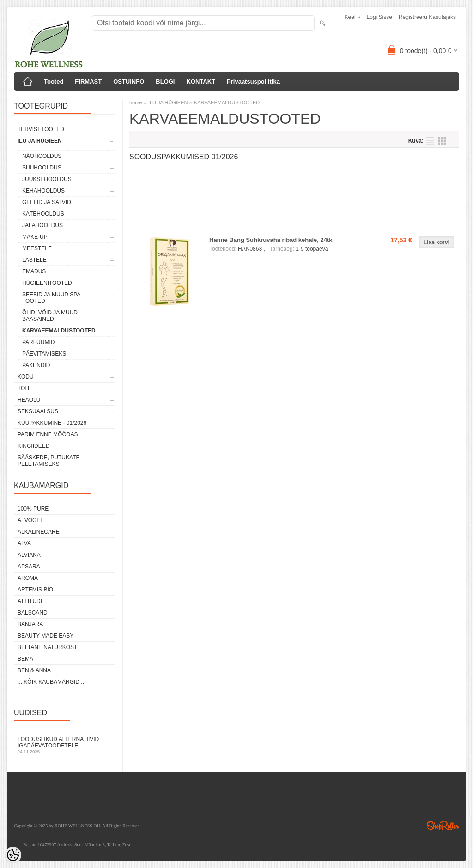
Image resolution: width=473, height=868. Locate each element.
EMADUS (34, 271)
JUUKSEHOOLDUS (47, 179)
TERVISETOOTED (41, 129)
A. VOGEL (30, 520)
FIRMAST (88, 81)
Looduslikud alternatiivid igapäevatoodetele (65, 745)
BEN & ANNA (34, 670)
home (136, 102)
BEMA (25, 659)
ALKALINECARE (39, 532)
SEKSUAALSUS (38, 411)
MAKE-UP (35, 237)
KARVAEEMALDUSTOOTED (59, 331)
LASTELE (34, 260)
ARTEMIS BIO (35, 590)
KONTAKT (201, 81)
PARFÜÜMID (38, 342)
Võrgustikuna (442, 141)
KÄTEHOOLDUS (43, 214)
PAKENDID (36, 365)
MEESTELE (37, 248)
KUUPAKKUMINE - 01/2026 (52, 423)
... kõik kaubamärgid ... (52, 682)
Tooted (54, 81)
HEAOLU (29, 400)
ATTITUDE (31, 601)
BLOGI (165, 81)
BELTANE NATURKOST (47, 647)
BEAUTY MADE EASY (45, 636)
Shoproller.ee (443, 826)
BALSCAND (33, 613)
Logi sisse (379, 17)
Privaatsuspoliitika (253, 81)
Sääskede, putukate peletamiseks (49, 461)
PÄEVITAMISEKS (44, 354)
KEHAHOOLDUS (43, 191)
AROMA (28, 578)
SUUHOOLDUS (42, 168)
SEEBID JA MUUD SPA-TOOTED (52, 298)
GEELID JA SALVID (47, 202)
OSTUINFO (129, 81)
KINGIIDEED (33, 446)
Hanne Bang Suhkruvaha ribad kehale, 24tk (271, 240)
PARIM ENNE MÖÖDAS (48, 434)
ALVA (24, 543)
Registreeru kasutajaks (427, 17)
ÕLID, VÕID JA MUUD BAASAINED (50, 316)
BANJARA (30, 624)
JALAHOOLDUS (42, 225)
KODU (26, 377)
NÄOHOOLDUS (42, 156)
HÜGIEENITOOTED (47, 283)
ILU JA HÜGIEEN (40, 141)
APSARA (29, 567)
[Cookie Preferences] (13, 855)
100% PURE (33, 509)
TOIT (24, 388)
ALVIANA (29, 555)
